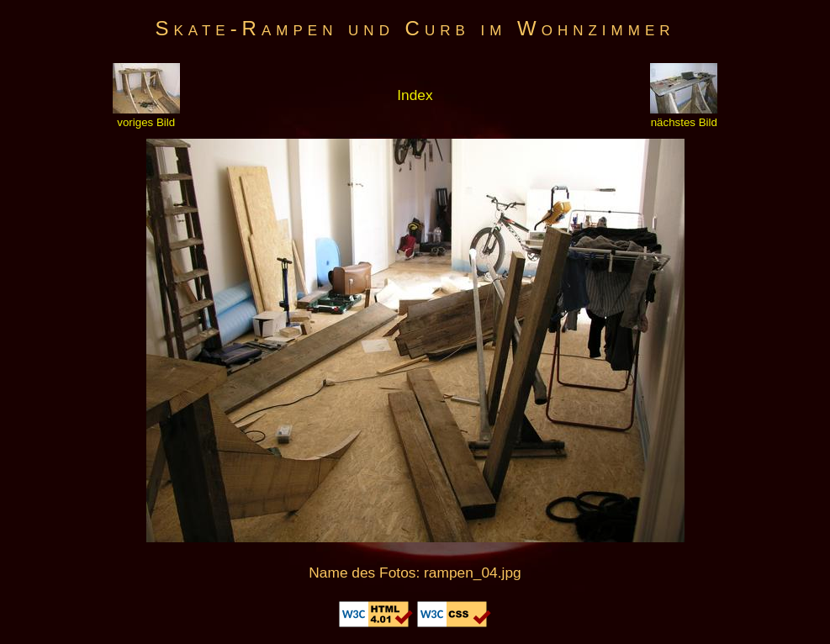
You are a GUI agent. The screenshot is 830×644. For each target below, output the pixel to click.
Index (415, 95)
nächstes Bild (684, 116)
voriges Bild (146, 116)
